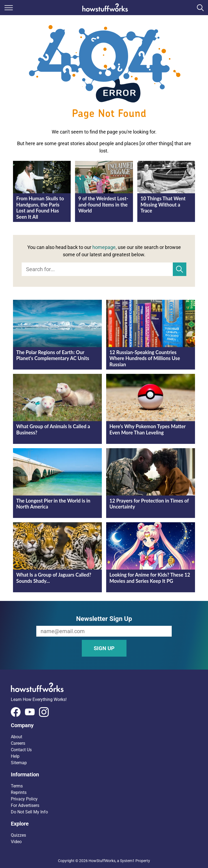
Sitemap (19, 763)
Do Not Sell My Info (29, 812)
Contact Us (21, 750)
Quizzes (18, 835)
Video (16, 842)
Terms (17, 786)
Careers (18, 743)
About (17, 737)
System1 (127, 861)
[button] (104, 725)
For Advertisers (25, 805)
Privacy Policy (24, 799)
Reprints (19, 792)
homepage (104, 247)
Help (15, 756)
